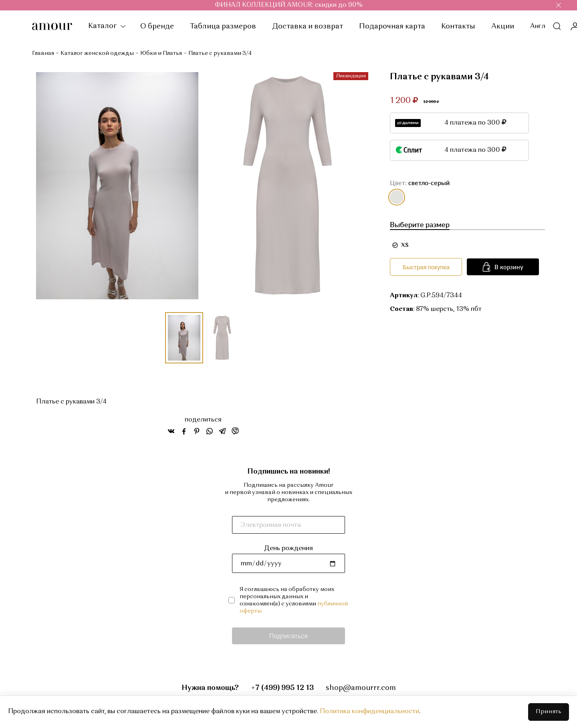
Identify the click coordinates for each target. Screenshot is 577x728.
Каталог (106, 26)
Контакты (458, 26)
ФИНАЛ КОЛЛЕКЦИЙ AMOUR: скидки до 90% (289, 5)
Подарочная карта (392, 26)
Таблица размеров (223, 26)
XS (405, 245)
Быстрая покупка (426, 267)
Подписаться (288, 636)
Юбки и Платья (161, 53)
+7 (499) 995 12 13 (282, 688)
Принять (549, 712)
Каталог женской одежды (97, 53)
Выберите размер (420, 224)
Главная (43, 53)
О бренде (157, 26)
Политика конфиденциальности (369, 712)
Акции (503, 26)
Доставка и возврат (308, 26)
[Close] (565, 707)
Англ (538, 26)
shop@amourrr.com (361, 688)
